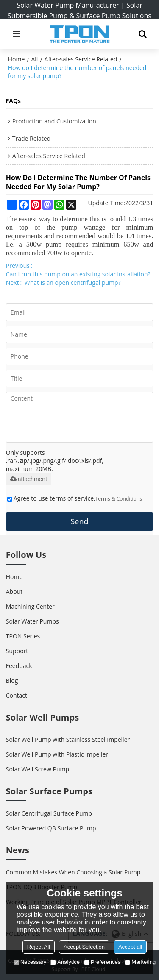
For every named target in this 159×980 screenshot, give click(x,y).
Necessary (30, 962)
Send (79, 521)
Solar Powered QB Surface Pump (51, 828)
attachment (29, 479)
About (14, 592)
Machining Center (30, 606)
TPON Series (23, 636)
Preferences (102, 962)
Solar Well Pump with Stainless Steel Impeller (68, 739)
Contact (17, 695)
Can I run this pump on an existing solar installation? (78, 274)
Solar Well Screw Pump (38, 769)
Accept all (130, 947)
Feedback (19, 666)
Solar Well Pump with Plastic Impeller (57, 754)
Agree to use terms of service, (75, 498)
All (34, 59)
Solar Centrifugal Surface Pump (49, 813)
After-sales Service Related (81, 59)
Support (17, 651)
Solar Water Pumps (32, 621)
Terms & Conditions (119, 499)
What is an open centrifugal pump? (73, 283)
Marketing (140, 962)
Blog (12, 681)
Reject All (39, 947)
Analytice (65, 962)
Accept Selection (84, 947)
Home (17, 59)
